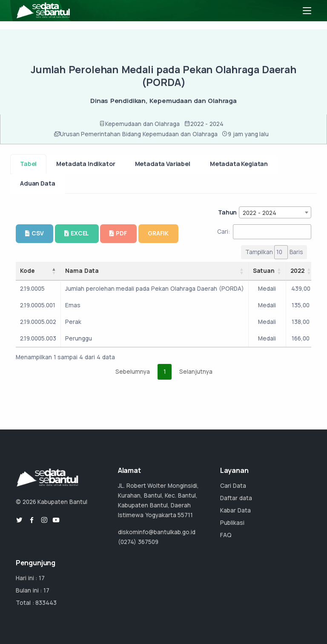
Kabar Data (235, 510)
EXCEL (77, 233)
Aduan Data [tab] (37, 183)
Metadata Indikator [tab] (86, 164)
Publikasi (232, 523)
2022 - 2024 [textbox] (260, 213)
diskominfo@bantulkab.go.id (157, 532)
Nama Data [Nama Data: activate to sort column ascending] (82, 271)
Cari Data (233, 486)
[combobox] (275, 212)
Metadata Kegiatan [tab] (239, 164)
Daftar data (236, 498)
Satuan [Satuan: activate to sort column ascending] (264, 271)
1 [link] (165, 372)
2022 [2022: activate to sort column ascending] (297, 271)
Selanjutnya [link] (196, 372)
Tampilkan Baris (274, 252)
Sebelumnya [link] (133, 372)
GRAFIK (158, 233)
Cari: (264, 232)
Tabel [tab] (28, 164)
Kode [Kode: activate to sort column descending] (27, 271)
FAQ (226, 535)
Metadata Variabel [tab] (163, 164)
